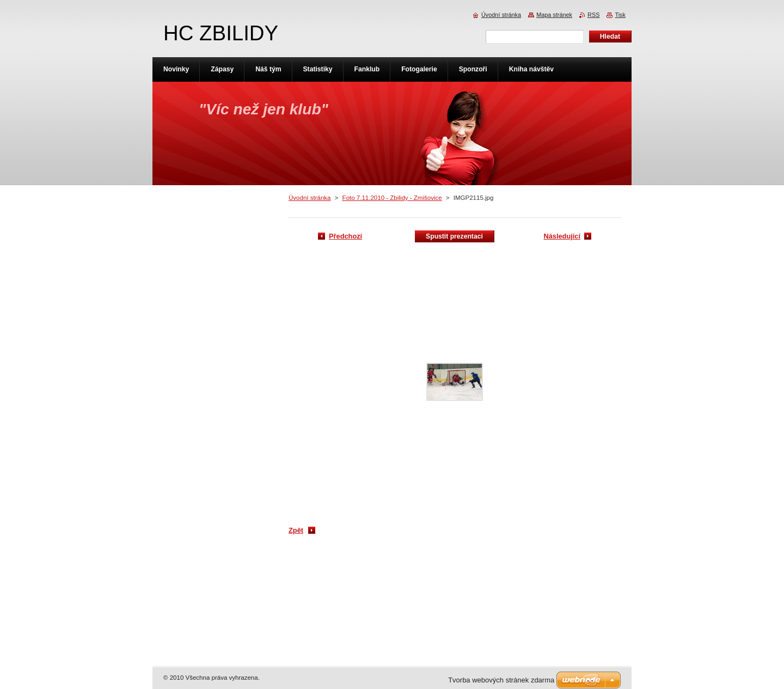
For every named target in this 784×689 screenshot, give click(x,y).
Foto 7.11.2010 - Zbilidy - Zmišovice (392, 198)
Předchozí (345, 236)
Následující (562, 236)
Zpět (296, 530)
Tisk (620, 15)
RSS (593, 15)
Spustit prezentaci (454, 236)
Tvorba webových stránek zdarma (501, 680)
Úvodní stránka (310, 198)
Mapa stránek (554, 15)
